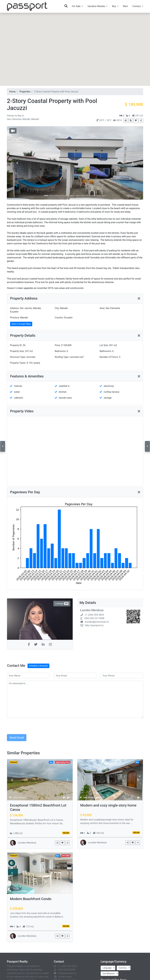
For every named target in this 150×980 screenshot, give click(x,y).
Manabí (26, 119)
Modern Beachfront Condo (31, 899)
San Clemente (14, 119)
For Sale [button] (76, 6)
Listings (62, 603)
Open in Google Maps (21, 324)
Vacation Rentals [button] (97, 6)
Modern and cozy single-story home (108, 805)
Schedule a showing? (38, 666)
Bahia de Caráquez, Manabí (24, 891)
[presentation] (29, 726)
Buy (20, 116)
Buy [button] (114, 6)
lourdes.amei (65, 977)
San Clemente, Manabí (93, 798)
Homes (11, 116)
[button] (75, 73)
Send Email (17, 738)
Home (12, 92)
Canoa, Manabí (19, 798)
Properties (25, 92)
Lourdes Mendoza (92, 610)
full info (66, 833)
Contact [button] (137, 6)
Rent (125, 6)
